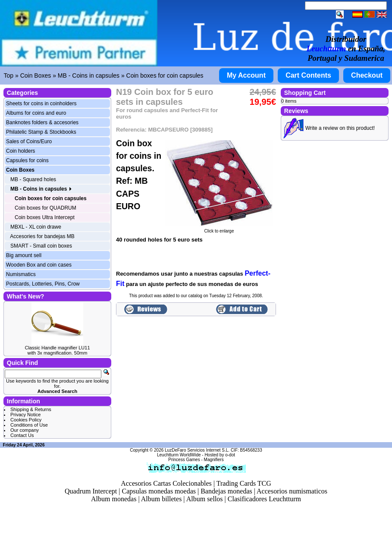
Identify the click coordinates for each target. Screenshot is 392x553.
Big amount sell (24, 255)
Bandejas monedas (226, 491)
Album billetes (162, 499)
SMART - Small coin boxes (41, 246)
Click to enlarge (219, 229)
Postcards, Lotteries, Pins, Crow (43, 284)
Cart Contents (308, 75)
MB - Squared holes (33, 179)
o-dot (230, 455)
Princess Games (184, 460)
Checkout (367, 75)
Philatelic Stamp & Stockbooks (41, 132)
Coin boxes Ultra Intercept (45, 217)
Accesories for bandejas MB (42, 236)
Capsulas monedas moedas (159, 491)
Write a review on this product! (340, 128)
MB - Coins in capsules (89, 75)
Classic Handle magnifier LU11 (57, 348)
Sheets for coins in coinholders (41, 104)
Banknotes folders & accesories (42, 123)
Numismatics (21, 274)
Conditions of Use (29, 425)
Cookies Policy (26, 420)
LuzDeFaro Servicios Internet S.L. (197, 450)
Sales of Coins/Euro (29, 141)
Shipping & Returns (31, 409)
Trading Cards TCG (244, 483)
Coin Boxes (36, 75)
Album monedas (114, 499)
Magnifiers (214, 460)
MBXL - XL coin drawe (36, 227)
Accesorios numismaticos (292, 491)
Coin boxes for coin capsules (165, 75)
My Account (246, 75)
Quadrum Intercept (91, 491)
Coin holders (20, 151)
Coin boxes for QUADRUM (45, 208)
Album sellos (205, 499)
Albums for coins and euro (36, 113)
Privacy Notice (25, 415)
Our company (25, 430)
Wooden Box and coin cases (39, 265)
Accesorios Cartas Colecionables (166, 483)
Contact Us (22, 435)
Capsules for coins (27, 160)
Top (9, 75)
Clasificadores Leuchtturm (264, 499)
